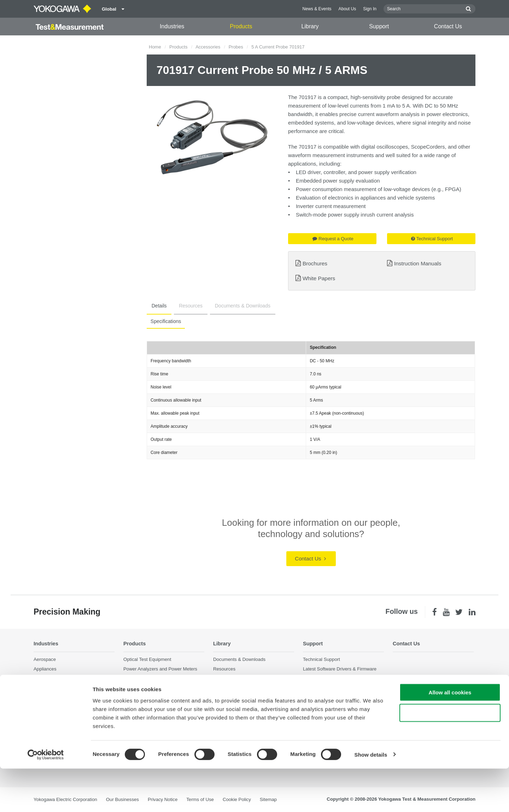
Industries (172, 26)
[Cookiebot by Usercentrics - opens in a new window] (46, 798)
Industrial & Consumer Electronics (69, 698)
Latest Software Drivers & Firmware (340, 669)
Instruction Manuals (418, 263)
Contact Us (448, 26)
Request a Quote (333, 239)
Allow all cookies (450, 736)
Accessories (208, 47)
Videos (220, 679)
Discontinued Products (326, 707)
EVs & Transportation (56, 688)
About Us (347, 9)
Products (241, 26)
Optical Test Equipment (147, 660)
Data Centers (47, 679)
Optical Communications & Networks (71, 717)
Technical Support (432, 239)
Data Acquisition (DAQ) (147, 679)
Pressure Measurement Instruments (160, 714)
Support (379, 26)
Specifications (165, 321)
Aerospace (45, 660)
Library (310, 26)
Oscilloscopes (138, 688)
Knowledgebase (320, 688)
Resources (185, 306)
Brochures (315, 263)
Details (157, 306)
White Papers (319, 278)
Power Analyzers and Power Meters (160, 669)
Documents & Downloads (232, 306)
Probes (236, 47)
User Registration (321, 698)
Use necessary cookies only (450, 757)
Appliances (45, 669)
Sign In (370, 9)
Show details (371, 798)
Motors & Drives (50, 707)
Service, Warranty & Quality (331, 679)
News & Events (317, 9)
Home (155, 47)
